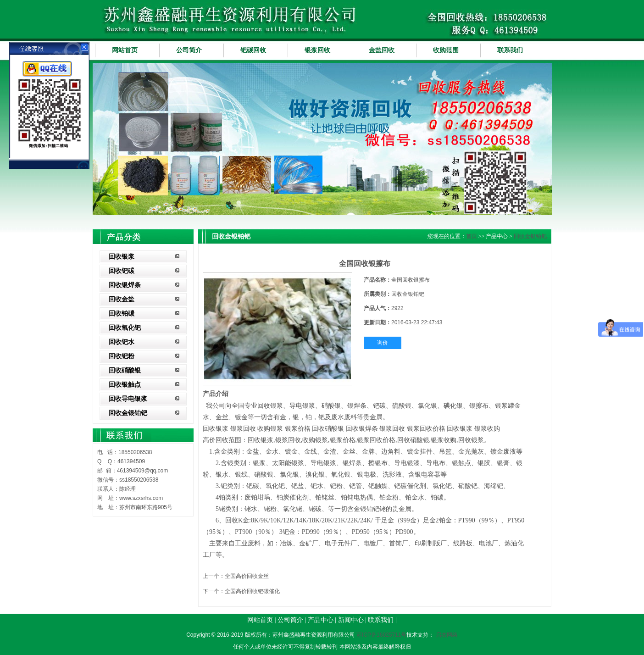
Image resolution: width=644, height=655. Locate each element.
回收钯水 (122, 342)
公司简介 (189, 50)
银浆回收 (317, 50)
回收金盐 (122, 299)
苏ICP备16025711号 (381, 635)
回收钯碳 (122, 271)
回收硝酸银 (125, 370)
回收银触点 (125, 385)
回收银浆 (122, 257)
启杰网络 (447, 635)
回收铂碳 (122, 314)
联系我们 (510, 50)
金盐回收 (382, 50)
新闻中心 (351, 620)
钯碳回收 (253, 50)
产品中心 (321, 620)
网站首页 (125, 50)
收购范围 (446, 50)
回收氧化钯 (125, 328)
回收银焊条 (125, 285)
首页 (472, 236)
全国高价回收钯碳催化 (252, 591)
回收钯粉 (122, 356)
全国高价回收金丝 (247, 576)
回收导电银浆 (128, 399)
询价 (383, 343)
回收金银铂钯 (128, 413)
